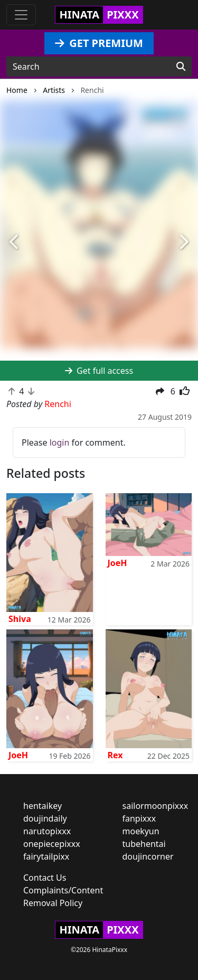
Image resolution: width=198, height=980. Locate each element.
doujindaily (45, 818)
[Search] (181, 67)
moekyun (141, 831)
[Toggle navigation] (21, 15)
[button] (15, 243)
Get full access (99, 371)
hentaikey (43, 806)
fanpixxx (139, 818)
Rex (115, 755)
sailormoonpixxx (155, 806)
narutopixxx (47, 831)
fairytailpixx (46, 856)
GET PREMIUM (99, 43)
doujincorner (148, 856)
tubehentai (144, 844)
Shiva (20, 619)
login (60, 442)
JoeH (117, 563)
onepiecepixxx (52, 844)
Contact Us (45, 878)
